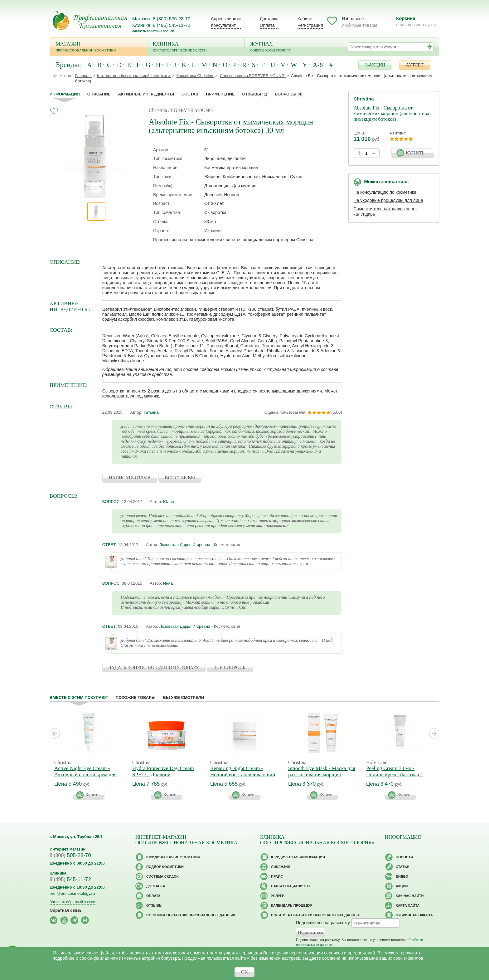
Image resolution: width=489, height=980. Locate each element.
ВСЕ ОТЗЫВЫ (180, 478)
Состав (190, 94)
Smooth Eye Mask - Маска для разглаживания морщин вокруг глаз (322, 775)
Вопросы (289, 94)
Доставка (269, 19)
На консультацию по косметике (385, 192)
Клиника (196, 47)
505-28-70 (70, 855)
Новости (404, 857)
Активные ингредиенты (146, 94)
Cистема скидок (162, 876)
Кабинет (306, 19)
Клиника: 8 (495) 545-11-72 (161, 25)
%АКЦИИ (375, 65)
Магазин (99, 47)
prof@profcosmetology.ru (72, 893)
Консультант (223, 25)
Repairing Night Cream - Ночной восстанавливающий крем (243, 775)
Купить (93, 795)
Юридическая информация (173, 857)
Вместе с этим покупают (79, 697)
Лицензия (281, 867)
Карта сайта (408, 905)
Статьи (403, 867)
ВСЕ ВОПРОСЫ (230, 667)
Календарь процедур (292, 905)
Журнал (293, 47)
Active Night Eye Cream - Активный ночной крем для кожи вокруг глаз (85, 775)
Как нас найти (410, 896)
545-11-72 (70, 879)
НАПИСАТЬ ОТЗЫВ (130, 478)
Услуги (278, 896)
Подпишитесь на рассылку (323, 923)
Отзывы (255, 94)
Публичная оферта (414, 915)
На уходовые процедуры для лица (388, 200)
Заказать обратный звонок (153, 31)
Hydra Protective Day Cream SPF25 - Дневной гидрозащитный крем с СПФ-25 (163, 778)
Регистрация (310, 25)
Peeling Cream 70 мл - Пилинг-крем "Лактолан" (395, 771)
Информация (65, 94)
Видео (402, 876)
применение (220, 94)
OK (244, 972)
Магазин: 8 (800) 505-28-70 (161, 19)
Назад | (66, 76)
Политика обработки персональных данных (191, 915)
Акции (402, 886)
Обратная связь (66, 910)
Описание (99, 94)
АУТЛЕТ (415, 65)
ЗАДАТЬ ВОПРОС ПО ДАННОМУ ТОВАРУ (154, 667)
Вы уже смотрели (184, 697)
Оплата (267, 25)
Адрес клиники (226, 19)
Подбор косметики (165, 867)
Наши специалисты (291, 886)
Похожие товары (136, 697)
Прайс (277, 876)
